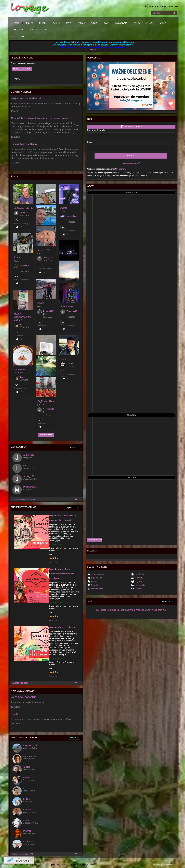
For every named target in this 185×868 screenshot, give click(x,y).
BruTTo (27, 799)
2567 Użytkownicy (98, 574)
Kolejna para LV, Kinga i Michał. (26, 98)
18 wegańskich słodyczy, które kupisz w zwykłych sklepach (39, 118)
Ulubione (65, 865)
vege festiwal (143, 610)
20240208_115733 (23, 208)
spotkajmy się (128, 610)
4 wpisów (95, 585)
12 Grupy (138, 582)
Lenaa (26, 466)
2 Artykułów (139, 574)
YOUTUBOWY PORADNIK (23, 697)
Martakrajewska (31, 487)
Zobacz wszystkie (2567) (24, 499)
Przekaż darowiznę (22, 69)
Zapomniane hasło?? (131, 163)
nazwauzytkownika (33, 756)
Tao (22, 324)
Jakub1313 (29, 455)
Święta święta (67, 306)
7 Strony (94, 582)
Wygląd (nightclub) (87, 865)
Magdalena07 (30, 745)
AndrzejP (28, 767)
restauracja (113, 610)
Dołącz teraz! (122, 169)
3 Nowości (138, 589)
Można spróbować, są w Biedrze (22, 317)
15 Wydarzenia (97, 589)
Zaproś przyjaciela (53, 865)
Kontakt (14, 865)
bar (98, 610)
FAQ (42, 865)
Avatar (64, 208)
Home (12, 36)
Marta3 (27, 778)
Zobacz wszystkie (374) (23, 854)
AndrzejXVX (29, 842)
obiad (103, 610)
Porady (14, 714)
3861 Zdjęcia (140, 585)
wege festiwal (159, 610)
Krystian (70, 364)
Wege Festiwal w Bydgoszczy (63, 627)
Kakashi (27, 810)
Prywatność (23, 865)
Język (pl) (74, 865)
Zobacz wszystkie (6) (22, 683)
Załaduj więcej (46, 435)
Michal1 (27, 831)
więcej (93, 49)
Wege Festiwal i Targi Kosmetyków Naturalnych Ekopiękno (62, 574)
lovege (64, 359)
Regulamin (34, 865)
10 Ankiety (139, 578)
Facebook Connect (131, 127)
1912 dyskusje (96, 578)
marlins (27, 820)
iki (24, 788)
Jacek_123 (25, 212)
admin (54, 562)
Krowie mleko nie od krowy (24, 144)
